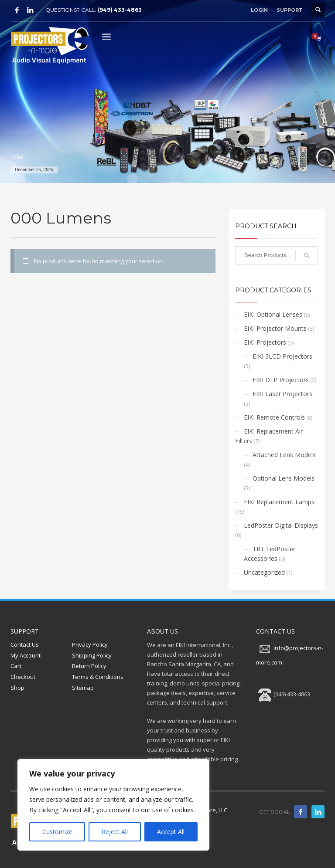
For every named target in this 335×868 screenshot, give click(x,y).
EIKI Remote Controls (274, 417)
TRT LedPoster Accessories (270, 554)
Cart (16, 666)
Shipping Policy (92, 655)
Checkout (23, 677)
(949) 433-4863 (120, 10)
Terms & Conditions (98, 677)
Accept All (171, 832)
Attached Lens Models (284, 455)
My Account (26, 655)
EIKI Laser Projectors (282, 394)
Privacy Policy (90, 644)
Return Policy (89, 666)
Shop (17, 688)
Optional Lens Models (284, 478)
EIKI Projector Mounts (275, 328)
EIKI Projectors (265, 342)
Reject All (115, 832)
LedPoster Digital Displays (281, 525)
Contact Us (25, 644)
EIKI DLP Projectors (281, 380)
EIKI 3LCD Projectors (282, 356)
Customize (57, 832)
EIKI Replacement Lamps (279, 502)
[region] (113, 805)
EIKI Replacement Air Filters (269, 436)
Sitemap (83, 688)
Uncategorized (264, 572)
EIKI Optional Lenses (273, 314)
